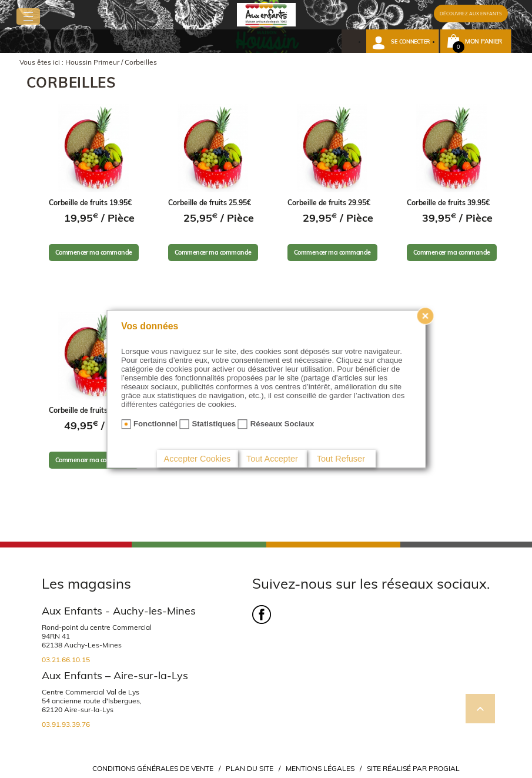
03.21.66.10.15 (66, 660)
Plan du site (250, 768)
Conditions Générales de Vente (153, 768)
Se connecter (410, 41)
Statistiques (214, 424)
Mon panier (484, 41)
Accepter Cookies (198, 459)
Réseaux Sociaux (282, 424)
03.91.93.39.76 (66, 724)
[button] (402, 41)
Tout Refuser (341, 459)
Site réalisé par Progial (413, 768)
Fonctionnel (155, 424)
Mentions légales (320, 768)
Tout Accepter (272, 459)
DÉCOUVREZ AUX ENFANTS (471, 14)
